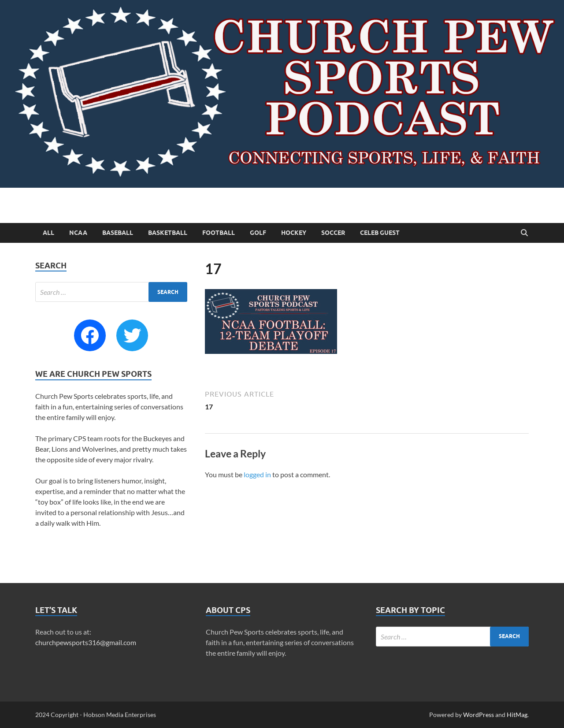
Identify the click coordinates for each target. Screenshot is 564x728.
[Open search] (524, 233)
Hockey (294, 233)
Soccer (333, 233)
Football (219, 233)
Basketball (168, 233)
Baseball (118, 233)
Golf (258, 233)
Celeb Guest (380, 233)
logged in (257, 474)
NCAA (78, 233)
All (48, 233)
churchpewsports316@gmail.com (86, 642)
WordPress (479, 715)
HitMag (517, 715)
